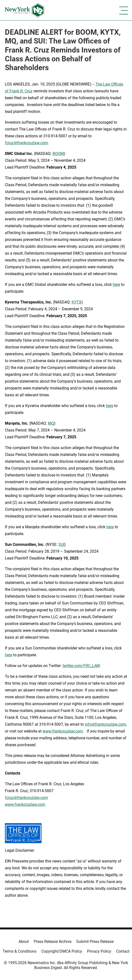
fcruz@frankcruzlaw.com (26, 143)
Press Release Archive (53, 942)
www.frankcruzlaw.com (63, 731)
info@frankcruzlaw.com (105, 724)
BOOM (58, 154)
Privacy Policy (99, 951)
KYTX (77, 302)
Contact (123, 951)
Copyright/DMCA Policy (62, 951)
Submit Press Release (95, 942)
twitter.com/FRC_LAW (81, 666)
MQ (51, 423)
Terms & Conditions (20, 951)
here (116, 285)
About (24, 942)
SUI (61, 544)
